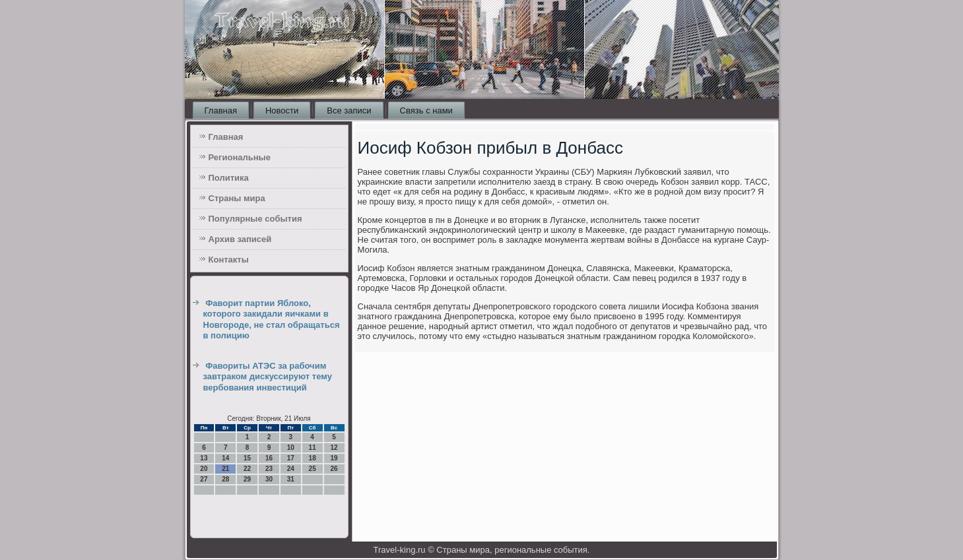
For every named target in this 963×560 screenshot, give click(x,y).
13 (204, 458)
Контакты (229, 260)
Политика (229, 178)
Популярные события (255, 219)
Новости (282, 110)
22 (247, 469)
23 (269, 469)
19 (334, 458)
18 (313, 458)
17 (291, 458)
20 (204, 469)
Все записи (349, 110)
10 (291, 448)
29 (247, 479)
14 (225, 458)
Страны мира (237, 198)
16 (269, 458)
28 (225, 479)
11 (313, 448)
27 (204, 479)
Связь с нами (426, 110)
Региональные (240, 157)
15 (247, 458)
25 (313, 469)
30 (269, 479)
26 (334, 469)
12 (334, 448)
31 (291, 479)
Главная (221, 110)
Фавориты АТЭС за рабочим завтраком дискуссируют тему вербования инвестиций (268, 377)
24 (291, 469)
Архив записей (240, 239)
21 (225, 469)
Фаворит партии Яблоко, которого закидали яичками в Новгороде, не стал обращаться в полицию (272, 319)
